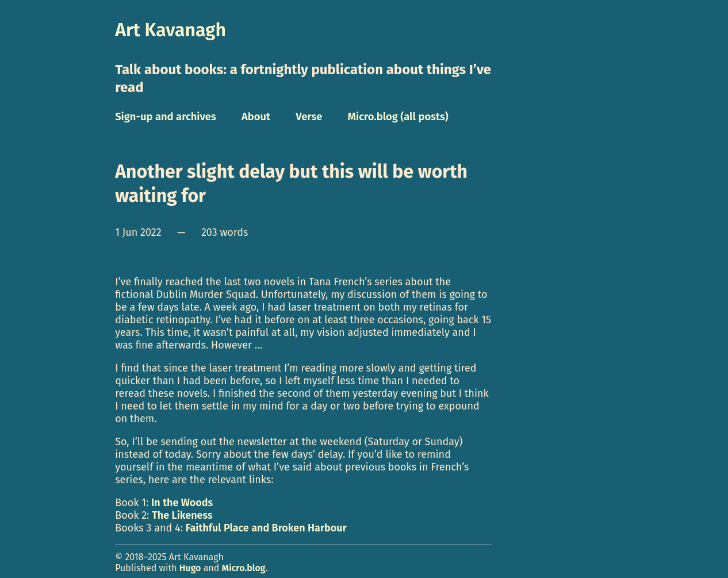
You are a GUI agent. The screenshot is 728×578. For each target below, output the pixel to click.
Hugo (190, 568)
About (256, 117)
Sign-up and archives (166, 117)
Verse (309, 117)
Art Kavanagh (170, 30)
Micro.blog (244, 568)
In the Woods (182, 503)
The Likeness (182, 515)
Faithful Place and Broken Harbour (266, 528)
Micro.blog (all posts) (398, 117)
